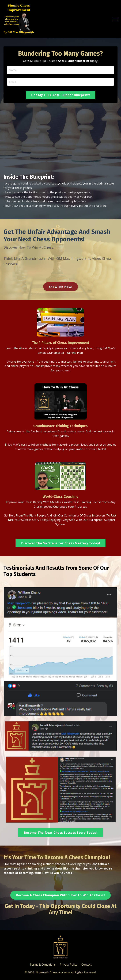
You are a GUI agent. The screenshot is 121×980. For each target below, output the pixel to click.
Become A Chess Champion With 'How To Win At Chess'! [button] (61, 895)
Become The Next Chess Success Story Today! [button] (61, 833)
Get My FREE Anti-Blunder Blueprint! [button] (60, 95)
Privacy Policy (69, 965)
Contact (86, 965)
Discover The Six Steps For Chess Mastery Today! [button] (60, 543)
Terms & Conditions (43, 965)
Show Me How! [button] (61, 287)
